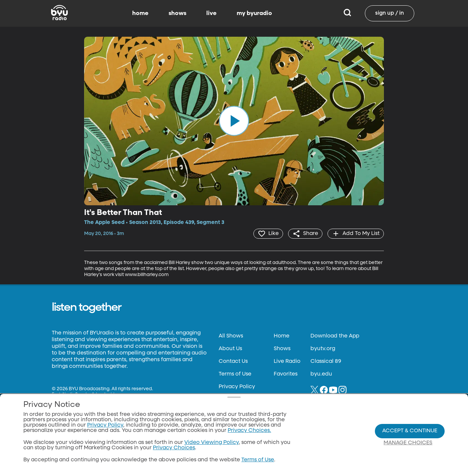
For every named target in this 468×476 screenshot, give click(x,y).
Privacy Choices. (249, 431)
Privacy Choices (174, 448)
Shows (282, 349)
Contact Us (233, 362)
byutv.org (323, 349)
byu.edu (321, 374)
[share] (305, 234)
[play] (234, 121)
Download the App (335, 336)
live (211, 13)
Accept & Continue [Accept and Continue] (410, 431)
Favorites (286, 374)
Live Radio (287, 362)
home (140, 13)
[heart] (268, 234)
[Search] (347, 13)
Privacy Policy (237, 387)
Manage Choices (408, 443)
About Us (230, 349)
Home (282, 336)
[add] (356, 234)
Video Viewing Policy (211, 443)
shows (177, 13)
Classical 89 (326, 362)
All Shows (231, 336)
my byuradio (254, 13)
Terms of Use (235, 374)
